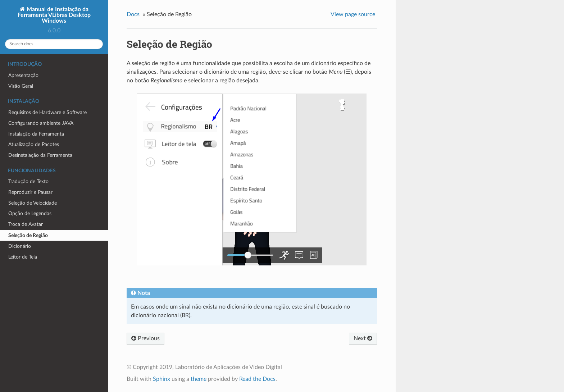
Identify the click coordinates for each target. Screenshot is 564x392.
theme (199, 379)
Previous (145, 338)
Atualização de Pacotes (34, 144)
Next (363, 338)
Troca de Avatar (26, 224)
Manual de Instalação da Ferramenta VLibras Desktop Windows (54, 15)
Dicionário (20, 246)
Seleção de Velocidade (33, 203)
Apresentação (23, 75)
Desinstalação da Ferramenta (40, 155)
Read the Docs (257, 379)
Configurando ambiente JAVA (41, 123)
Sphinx (162, 379)
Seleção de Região (28, 235)
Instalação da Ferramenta (36, 134)
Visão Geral (21, 86)
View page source (353, 14)
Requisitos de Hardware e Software (47, 112)
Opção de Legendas (30, 213)
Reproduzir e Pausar (30, 192)
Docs (133, 14)
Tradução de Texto (28, 181)
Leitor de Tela (23, 257)
